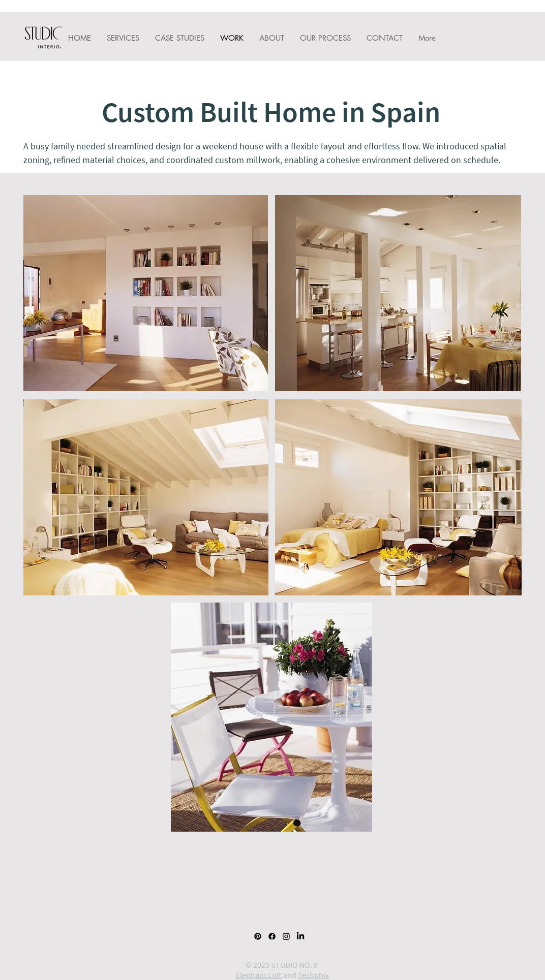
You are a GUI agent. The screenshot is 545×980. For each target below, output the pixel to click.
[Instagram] (286, 936)
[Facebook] (272, 936)
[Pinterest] (258, 936)
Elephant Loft (259, 975)
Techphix (313, 975)
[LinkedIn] (300, 936)
